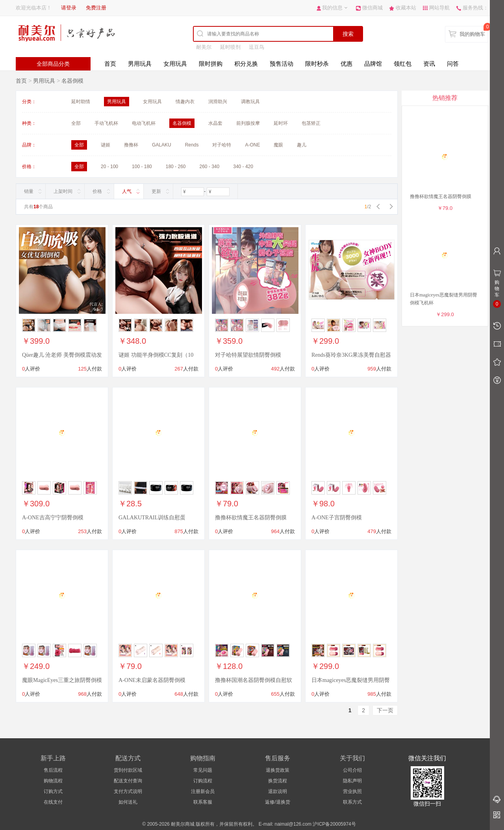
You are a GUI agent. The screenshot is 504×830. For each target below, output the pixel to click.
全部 (76, 123)
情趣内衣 (185, 102)
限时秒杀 (317, 64)
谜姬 (106, 145)
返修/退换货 (277, 802)
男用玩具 (140, 64)
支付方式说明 (128, 791)
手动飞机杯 (106, 123)
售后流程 (53, 770)
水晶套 (215, 123)
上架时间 (63, 191)
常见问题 (203, 770)
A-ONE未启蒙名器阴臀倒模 (152, 680)
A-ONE (252, 145)
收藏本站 (406, 8)
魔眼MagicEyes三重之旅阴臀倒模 (62, 680)
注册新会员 (203, 791)
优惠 (346, 64)
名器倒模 (72, 81)
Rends (192, 145)
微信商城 (372, 8)
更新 (156, 191)
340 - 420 (243, 167)
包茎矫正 (311, 123)
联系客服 (203, 802)
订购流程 (203, 781)
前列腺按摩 (248, 123)
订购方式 (53, 791)
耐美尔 (204, 47)
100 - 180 (142, 167)
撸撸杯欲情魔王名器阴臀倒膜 (251, 518)
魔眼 (278, 145)
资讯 (429, 64)
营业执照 (352, 791)
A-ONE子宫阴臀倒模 (337, 518)
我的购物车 (472, 34)
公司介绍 (352, 770)
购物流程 (53, 781)
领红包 (403, 64)
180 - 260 (176, 167)
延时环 (281, 123)
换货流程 (278, 781)
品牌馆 (373, 64)
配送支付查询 (128, 781)
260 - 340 (209, 167)
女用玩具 (175, 64)
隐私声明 (352, 781)
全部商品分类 (53, 64)
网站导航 (439, 8)
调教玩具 (250, 102)
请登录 (69, 8)
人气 (127, 191)
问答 (453, 64)
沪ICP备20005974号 (334, 824)
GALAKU (162, 145)
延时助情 (81, 102)
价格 (97, 191)
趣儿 (302, 145)
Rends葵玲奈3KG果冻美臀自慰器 (351, 355)
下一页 (385, 710)
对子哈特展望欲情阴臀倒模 (248, 355)
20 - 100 (109, 167)
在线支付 (53, 802)
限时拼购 (211, 64)
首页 (110, 64)
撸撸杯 (131, 145)
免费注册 (96, 8)
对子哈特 (222, 145)
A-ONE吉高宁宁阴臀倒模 (53, 518)
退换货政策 (278, 770)
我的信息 (332, 8)
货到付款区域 (128, 770)
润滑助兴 (218, 102)
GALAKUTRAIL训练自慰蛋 (152, 518)
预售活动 (282, 64)
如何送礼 (128, 802)
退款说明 (278, 791)
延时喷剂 (230, 47)
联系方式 (352, 802)
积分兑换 (246, 64)
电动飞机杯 (144, 123)
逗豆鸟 (257, 47)
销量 (29, 191)
